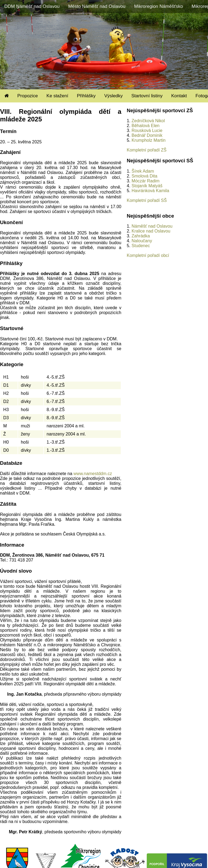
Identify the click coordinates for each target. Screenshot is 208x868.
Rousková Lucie (147, 130)
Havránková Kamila (150, 191)
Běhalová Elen (146, 126)
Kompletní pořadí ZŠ (147, 150)
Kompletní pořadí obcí (148, 255)
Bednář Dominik (147, 135)
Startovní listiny (147, 96)
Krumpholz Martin (149, 140)
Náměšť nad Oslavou (152, 226)
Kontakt (179, 96)
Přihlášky (86, 96)
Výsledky (113, 96)
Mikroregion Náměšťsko (158, 6)
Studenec (141, 246)
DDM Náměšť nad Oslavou (32, 6)
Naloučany (142, 241)
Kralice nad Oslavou (151, 231)
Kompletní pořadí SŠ (147, 200)
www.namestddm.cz (93, 474)
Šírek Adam (143, 171)
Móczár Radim (146, 181)
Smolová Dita (144, 176)
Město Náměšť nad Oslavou (97, 6)
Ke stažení (57, 96)
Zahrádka (141, 236)
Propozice (28, 96)
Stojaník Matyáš (147, 186)
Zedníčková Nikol (148, 121)
